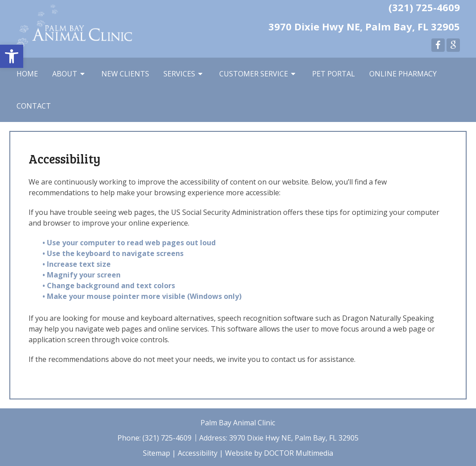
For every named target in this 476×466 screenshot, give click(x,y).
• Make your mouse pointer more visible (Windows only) (142, 296)
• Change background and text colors (110, 285)
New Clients (125, 74)
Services (179, 74)
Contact (34, 106)
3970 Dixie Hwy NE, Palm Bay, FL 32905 (364, 26)
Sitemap (157, 453)
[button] (12, 56)
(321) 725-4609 (424, 7)
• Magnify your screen (82, 275)
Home (27, 74)
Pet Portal (334, 74)
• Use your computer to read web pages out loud (130, 243)
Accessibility (198, 453)
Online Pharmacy (403, 74)
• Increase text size (77, 264)
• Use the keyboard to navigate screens (114, 253)
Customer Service (254, 74)
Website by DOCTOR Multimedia (279, 453)
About (65, 74)
